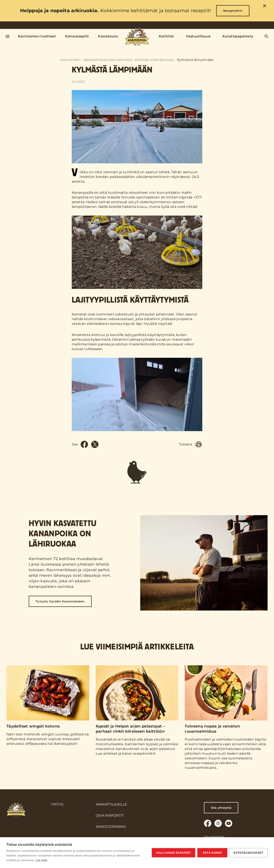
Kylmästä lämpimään (195, 60)
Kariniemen (70, 60)
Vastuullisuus (198, 36)
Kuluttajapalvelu (238, 36)
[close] (265, 6)
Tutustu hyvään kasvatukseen (60, 601)
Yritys (57, 804)
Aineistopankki (111, 827)
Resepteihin (233, 11)
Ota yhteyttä (221, 808)
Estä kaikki (212, 853)
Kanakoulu (108, 36)
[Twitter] (95, 444)
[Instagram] (218, 823)
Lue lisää (41, 860)
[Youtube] (229, 823)
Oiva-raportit (110, 816)
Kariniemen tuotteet (37, 36)
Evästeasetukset (248, 853)
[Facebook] (84, 444)
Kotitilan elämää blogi (154, 60)
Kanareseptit (77, 36)
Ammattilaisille (112, 804)
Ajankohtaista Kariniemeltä (108, 60)
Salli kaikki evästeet (173, 853)
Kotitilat (166, 36)
